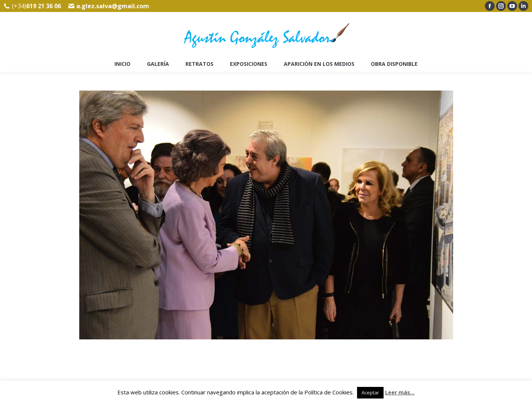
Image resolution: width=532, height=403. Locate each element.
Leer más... (400, 392)
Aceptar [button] (370, 393)
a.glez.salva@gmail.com (113, 6)
